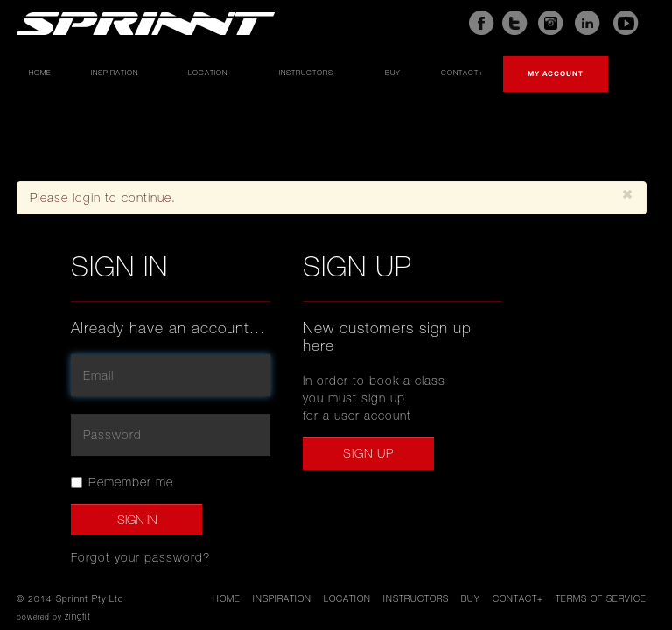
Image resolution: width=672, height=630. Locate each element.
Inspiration (115, 73)
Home (40, 73)
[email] (171, 375)
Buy (393, 73)
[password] (171, 435)
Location (208, 73)
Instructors (306, 73)
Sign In (137, 520)
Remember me (122, 482)
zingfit (78, 616)
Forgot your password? (140, 557)
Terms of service (601, 599)
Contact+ (462, 73)
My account (556, 73)
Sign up (368, 453)
